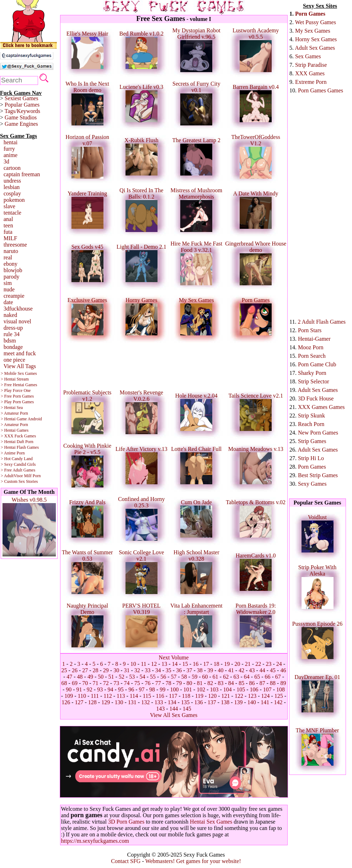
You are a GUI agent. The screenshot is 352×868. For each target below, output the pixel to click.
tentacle (12, 213)
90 (69, 689)
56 (163, 677)
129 (106, 702)
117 (173, 696)
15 (185, 664)
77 (158, 683)
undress (12, 181)
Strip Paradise (311, 65)
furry (9, 149)
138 (225, 702)
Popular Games (22, 105)
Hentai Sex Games (211, 822)
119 (199, 696)
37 (189, 670)
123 (252, 696)
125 (279, 696)
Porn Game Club (317, 364)
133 (159, 702)
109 (69, 696)
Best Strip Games (318, 475)
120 (212, 696)
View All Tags (20, 366)
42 (241, 670)
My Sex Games (313, 31)
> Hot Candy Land (17, 459)
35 (169, 670)
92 (90, 689)
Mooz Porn (311, 347)
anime (10, 155)
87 (262, 683)
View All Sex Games (174, 715)
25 (64, 670)
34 (158, 670)
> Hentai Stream (15, 379)
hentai (10, 142)
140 (252, 702)
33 (148, 670)
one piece (14, 360)
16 (196, 664)
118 (186, 696)
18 (217, 664)
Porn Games (310, 14)
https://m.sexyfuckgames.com (95, 841)
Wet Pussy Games (316, 22)
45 (273, 670)
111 (95, 696)
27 (85, 670)
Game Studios (21, 117)
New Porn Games (318, 433)
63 (236, 677)
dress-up (13, 328)
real (8, 257)
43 (252, 670)
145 (187, 709)
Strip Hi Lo (311, 458)
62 (226, 677)
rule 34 (12, 334)
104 (228, 689)
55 (153, 677)
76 (148, 683)
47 (69, 677)
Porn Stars (310, 330)
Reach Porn (311, 424)
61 (215, 677)
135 (185, 702)
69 (75, 683)
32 (137, 670)
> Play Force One (16, 390)
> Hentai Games (15, 430)
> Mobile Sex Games (19, 373)
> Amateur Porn (14, 413)
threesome (15, 245)
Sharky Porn (312, 373)
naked (10, 315)
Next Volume (174, 657)
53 (132, 677)
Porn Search (312, 356)
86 (252, 683)
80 (189, 683)
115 (147, 696)
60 (205, 677)
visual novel (17, 321)
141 (265, 702)
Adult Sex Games (315, 48)
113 (121, 696)
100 (174, 689)
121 (226, 696)
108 (281, 689)
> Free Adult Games (18, 470)
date (8, 302)
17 (206, 664)
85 (241, 683)
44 (262, 670)
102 (201, 689)
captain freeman (22, 174)
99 (162, 689)
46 (283, 670)
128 (92, 702)
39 (210, 670)
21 (248, 664)
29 (106, 670)
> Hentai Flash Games (20, 447)
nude (9, 289)
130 (119, 702)
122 (239, 696)
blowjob (13, 270)
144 (174, 709)
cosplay (12, 193)
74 (127, 683)
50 (101, 677)
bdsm (10, 341)
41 (231, 670)
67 (278, 677)
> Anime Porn (13, 453)
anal (8, 219)
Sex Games (308, 56)
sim (8, 283)
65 (257, 677)
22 (258, 664)
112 (108, 696)
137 (212, 702)
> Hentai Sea (12, 408)
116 (160, 696)
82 (210, 683)
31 (127, 670)
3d (6, 161)
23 (268, 664)
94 (111, 689)
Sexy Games (312, 484)
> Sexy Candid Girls (18, 464)
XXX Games (310, 73)
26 (75, 670)
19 (227, 664)
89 (283, 683)
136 (198, 702)
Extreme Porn (311, 82)
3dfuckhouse (18, 309)
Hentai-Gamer (314, 339)
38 (200, 670)
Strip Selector (314, 381)
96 (131, 689)
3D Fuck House (316, 398)
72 (106, 683)
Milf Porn (32, 476)
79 (179, 683)
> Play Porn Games (17, 402)
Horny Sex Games (316, 39)
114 (134, 696)
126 (66, 702)
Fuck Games (25, 436)
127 (79, 702)
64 (247, 677)
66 (267, 677)
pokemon (14, 200)
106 (254, 689)
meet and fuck (20, 353)
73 (116, 683)
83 (220, 683)
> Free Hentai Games (19, 385)
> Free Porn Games (17, 396)
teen (8, 225)
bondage (13, 347)
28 (96, 670)
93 (100, 689)
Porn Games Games (321, 90)
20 (238, 664)
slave (9, 206)
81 (200, 683)
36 (179, 670)
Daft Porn (25, 442)
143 (160, 709)
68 (64, 683)
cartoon (12, 168)
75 (137, 683)
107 (267, 689)
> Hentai (8, 442)
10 (133, 664)
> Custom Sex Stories (19, 481)
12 (154, 664)
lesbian (12, 187)
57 (174, 677)
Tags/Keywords (22, 111)
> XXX (7, 436)
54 (143, 677)
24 (279, 664)
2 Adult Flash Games (322, 322)
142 (278, 702)
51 (111, 677)
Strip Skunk (311, 416)
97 (142, 689)
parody (11, 277)
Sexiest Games (22, 98)
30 (116, 670)
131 (132, 702)
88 (273, 683)
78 (169, 683)
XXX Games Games (321, 407)
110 (82, 696)
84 (231, 683)
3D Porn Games (126, 822)
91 (79, 689)
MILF (10, 238)
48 (80, 677)
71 (96, 683)
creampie (14, 296)
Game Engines (21, 124)
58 (184, 677)
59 (194, 677)
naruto (11, 251)
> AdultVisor (12, 476)
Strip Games (312, 441)
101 (188, 689)
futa (8, 232)
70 (85, 683)
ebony (10, 264)
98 (152, 689)
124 (266, 696)
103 (214, 689)
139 (238, 702)
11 (143, 664)
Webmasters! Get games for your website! (193, 861)
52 (122, 677)
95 (121, 689)
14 (175, 664)
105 (241, 689)
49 (90, 677)
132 (145, 702)
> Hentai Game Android (21, 419)
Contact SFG (126, 861)
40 (220, 670)
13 (164, 664)
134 (172, 702)
